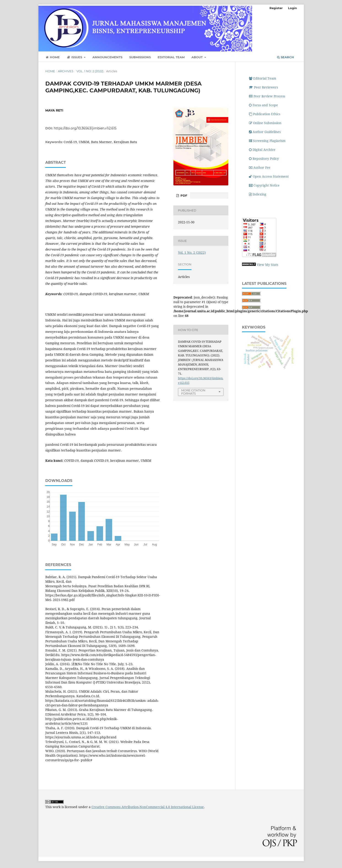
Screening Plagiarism (268, 141)
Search (285, 57)
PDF (183, 195)
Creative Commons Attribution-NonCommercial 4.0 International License (148, 807)
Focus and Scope (263, 105)
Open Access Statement (269, 176)
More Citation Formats (193, 392)
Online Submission (265, 123)
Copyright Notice (264, 185)
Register (276, 8)
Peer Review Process (267, 96)
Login (292, 8)
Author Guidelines (265, 132)
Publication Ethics (265, 114)
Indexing (258, 194)
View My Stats (267, 265)
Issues (75, 57)
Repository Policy (264, 159)
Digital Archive (262, 150)
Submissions (140, 57)
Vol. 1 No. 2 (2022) (90, 71)
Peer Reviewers (263, 87)
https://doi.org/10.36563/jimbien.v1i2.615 (85, 128)
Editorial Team (171, 57)
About (198, 57)
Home (53, 57)
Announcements (107, 57)
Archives (66, 71)
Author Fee (260, 167)
